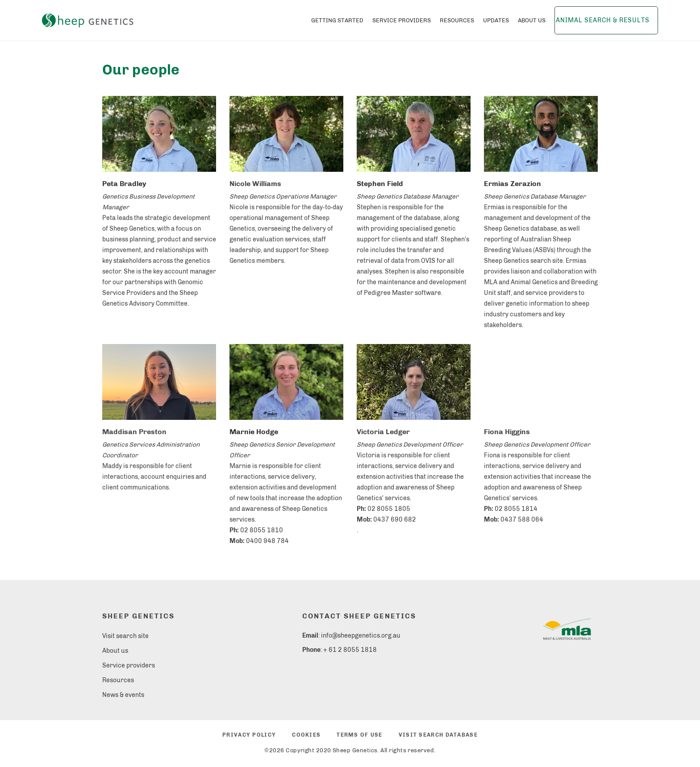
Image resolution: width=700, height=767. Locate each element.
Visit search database (438, 735)
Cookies (306, 735)
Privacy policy (249, 735)
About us (115, 651)
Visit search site (125, 636)
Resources (118, 680)
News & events (123, 695)
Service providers (129, 665)
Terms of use (359, 735)
